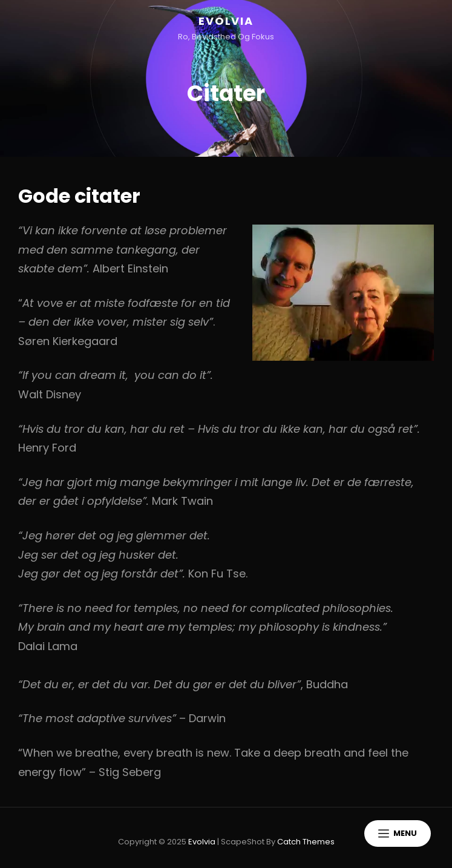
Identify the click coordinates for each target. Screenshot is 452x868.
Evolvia (226, 21)
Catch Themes (306, 842)
